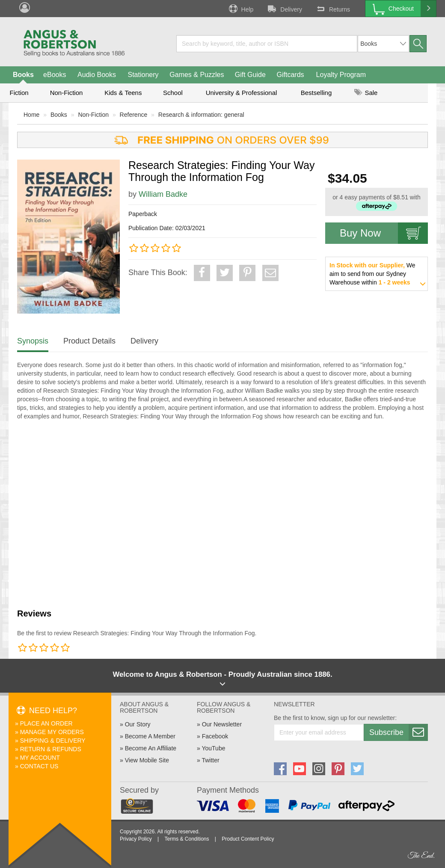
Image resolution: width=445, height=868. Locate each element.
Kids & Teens (123, 93)
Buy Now (384, 233)
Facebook (215, 736)
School (173, 93)
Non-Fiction (67, 93)
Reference (134, 115)
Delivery (284, 9)
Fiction (19, 93)
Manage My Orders (52, 732)
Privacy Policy (136, 839)
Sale (366, 93)
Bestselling (316, 93)
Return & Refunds (51, 749)
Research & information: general (201, 115)
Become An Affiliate (151, 748)
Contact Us (39, 766)
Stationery (143, 75)
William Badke (163, 194)
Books (23, 75)
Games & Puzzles (197, 75)
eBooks (55, 75)
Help (240, 9)
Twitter (210, 760)
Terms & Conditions (187, 839)
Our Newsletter (222, 724)
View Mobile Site (147, 760)
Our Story (138, 724)
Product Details (89, 341)
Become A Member (150, 736)
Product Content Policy (248, 839)
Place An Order (46, 723)
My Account (40, 758)
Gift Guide (250, 75)
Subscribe (398, 732)
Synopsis (33, 341)
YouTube (213, 748)
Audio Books (97, 75)
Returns (332, 9)
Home (31, 115)
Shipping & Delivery (53, 741)
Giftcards (291, 75)
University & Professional (242, 93)
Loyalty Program (341, 75)
